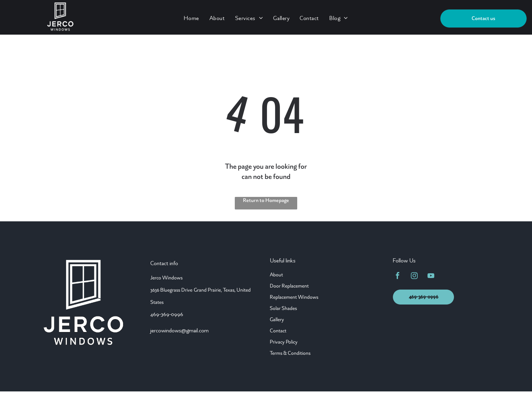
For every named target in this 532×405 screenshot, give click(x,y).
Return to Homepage (266, 200)
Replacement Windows (294, 297)
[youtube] (431, 277)
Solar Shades (283, 308)
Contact (278, 331)
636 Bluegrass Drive (172, 290)
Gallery (277, 319)
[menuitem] (191, 18)
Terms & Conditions (290, 353)
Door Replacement (289, 286)
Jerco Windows (166, 278)
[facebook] (398, 277)
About (276, 275)
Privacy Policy (284, 342)
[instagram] (414, 277)
